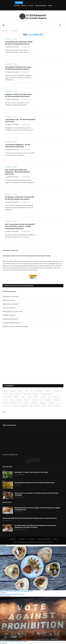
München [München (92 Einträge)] (34, 400)
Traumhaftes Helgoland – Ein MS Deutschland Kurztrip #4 (18, 146)
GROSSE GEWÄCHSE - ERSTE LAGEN (12, 312)
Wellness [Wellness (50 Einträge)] (37, 406)
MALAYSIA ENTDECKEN (9, 308)
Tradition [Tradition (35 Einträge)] (14, 406)
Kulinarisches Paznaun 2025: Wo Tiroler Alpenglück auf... (17, 591)
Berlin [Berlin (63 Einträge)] (26, 391)
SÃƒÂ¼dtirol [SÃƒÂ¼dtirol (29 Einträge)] (43, 403)
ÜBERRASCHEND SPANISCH (10, 319)
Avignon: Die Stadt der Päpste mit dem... (12, 594)
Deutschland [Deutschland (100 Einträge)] (56, 391)
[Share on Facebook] (20, 56)
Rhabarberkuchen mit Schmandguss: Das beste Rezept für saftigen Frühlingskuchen (37, 509)
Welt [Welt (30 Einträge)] (44, 406)
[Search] (63, 25)
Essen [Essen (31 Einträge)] (5, 394)
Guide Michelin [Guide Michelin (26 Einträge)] (7, 397)
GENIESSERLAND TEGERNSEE (11, 304)
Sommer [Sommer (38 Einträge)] (26, 403)
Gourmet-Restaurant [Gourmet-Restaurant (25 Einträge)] (46, 394)
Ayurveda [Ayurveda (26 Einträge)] (13, 391)
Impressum (24, 6)
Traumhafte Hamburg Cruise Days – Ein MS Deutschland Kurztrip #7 (19, 68)
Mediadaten (17, 6)
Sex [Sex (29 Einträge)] (20, 403)
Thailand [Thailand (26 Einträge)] (51, 403)
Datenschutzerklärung (41, 6)
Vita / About (31, 6)
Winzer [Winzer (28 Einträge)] (50, 406)
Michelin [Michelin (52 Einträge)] (27, 400)
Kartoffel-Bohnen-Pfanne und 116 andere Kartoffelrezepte (35, 483)
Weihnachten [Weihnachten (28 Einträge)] (23, 406)
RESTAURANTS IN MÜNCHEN (11, 297)
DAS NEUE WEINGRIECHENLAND (12, 323)
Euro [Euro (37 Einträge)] (11, 394)
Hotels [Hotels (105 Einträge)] (30, 397)
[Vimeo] (38, 8)
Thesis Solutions (49, 542)
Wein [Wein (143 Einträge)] (31, 406)
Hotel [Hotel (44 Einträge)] (23, 397)
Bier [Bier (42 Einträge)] (32, 391)
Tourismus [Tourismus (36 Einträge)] (6, 406)
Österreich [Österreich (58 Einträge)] (57, 406)
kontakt (50, 6)
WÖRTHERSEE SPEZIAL (9, 300)
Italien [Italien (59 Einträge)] (36, 397)
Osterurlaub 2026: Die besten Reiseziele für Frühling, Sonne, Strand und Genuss (30, 518)
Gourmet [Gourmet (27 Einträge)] (36, 394)
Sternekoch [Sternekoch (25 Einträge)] (34, 403)
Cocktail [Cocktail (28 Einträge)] (47, 391)
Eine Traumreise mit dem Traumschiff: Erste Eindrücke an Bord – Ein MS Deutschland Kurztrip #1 (20, 226)
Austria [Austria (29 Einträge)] (6, 391)
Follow (4, 412)
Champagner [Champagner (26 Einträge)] (39, 391)
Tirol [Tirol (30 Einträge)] (58, 403)
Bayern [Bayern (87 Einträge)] (20, 391)
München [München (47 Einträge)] (19, 400)
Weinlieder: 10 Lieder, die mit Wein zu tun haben (31, 472)
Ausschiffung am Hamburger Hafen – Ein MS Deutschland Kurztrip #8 (19, 43)
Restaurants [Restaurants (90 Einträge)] (57, 400)
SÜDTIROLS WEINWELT (9, 315)
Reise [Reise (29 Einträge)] (41, 400)
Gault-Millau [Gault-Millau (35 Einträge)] (27, 394)
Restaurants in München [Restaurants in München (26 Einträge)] (10, 403)
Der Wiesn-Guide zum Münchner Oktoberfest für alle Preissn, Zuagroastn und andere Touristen (35, 526)
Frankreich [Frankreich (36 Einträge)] (18, 394)
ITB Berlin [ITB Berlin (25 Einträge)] (43, 397)
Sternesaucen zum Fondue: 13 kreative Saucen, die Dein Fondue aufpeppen (36, 494)
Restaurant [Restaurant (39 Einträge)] (48, 400)
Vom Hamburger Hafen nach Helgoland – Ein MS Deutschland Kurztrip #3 (17, 172)
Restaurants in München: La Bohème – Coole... (14, 641)
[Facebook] (26, 8)
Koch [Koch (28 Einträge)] (50, 397)
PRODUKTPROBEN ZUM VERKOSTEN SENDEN (15, 327)
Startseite (5, 31)
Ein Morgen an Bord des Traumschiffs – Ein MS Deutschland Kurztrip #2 (20, 198)
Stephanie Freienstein (13, 47)
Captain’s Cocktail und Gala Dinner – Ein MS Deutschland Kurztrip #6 (19, 95)
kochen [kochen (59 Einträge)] (6, 400)
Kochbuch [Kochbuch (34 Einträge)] (57, 397)
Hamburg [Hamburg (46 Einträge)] (17, 397)
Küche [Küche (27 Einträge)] (12, 400)
